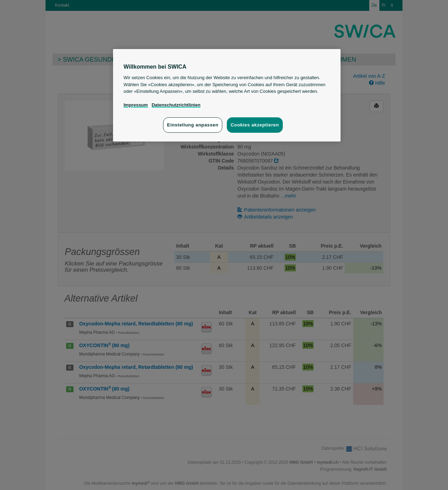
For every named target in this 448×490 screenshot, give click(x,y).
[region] (227, 95)
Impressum (136, 105)
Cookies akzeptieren (255, 125)
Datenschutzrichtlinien (176, 105)
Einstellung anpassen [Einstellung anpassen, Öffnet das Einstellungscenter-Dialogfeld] (193, 125)
